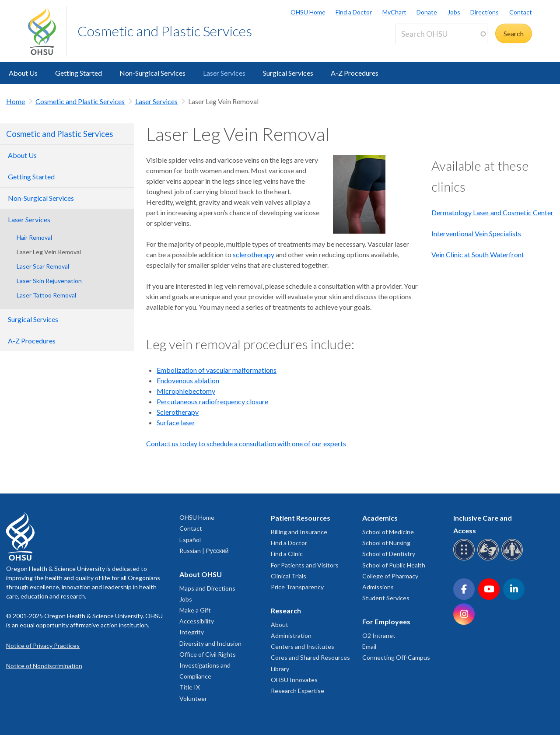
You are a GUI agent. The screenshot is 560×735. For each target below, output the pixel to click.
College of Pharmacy (390, 576)
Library (280, 669)
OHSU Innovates (294, 680)
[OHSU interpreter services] (513, 559)
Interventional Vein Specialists (476, 233)
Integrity (192, 632)
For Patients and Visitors (305, 565)
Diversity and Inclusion (210, 643)
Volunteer (193, 698)
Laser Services (224, 73)
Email (369, 646)
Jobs (454, 12)
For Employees (386, 621)
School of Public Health (394, 565)
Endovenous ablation (188, 380)
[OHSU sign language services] (489, 559)
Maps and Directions (207, 588)
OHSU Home (308, 12)
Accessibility (197, 621)
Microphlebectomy (186, 391)
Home (16, 101)
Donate (427, 12)
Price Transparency (297, 587)
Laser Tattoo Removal (46, 295)
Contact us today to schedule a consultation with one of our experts (246, 443)
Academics (380, 518)
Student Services (386, 598)
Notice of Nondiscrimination (44, 666)
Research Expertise (297, 691)
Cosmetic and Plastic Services (165, 31)
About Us (23, 73)
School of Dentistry (389, 554)
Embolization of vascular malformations (217, 370)
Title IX (190, 687)
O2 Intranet (379, 635)
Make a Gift (195, 610)
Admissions (378, 587)
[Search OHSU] (441, 34)
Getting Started (79, 73)
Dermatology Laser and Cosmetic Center (492, 212)
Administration (291, 635)
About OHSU (201, 574)
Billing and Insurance (299, 532)
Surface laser (176, 422)
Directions (485, 12)
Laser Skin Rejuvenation (49, 281)
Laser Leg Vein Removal (49, 252)
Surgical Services (288, 73)
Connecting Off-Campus (396, 657)
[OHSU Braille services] (465, 559)
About (280, 625)
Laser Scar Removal (43, 266)
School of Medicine (388, 532)
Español (190, 540)
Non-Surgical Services (152, 73)
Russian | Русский (204, 551)
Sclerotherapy (178, 412)
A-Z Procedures (355, 73)
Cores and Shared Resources (310, 657)
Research (286, 611)
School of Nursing (386, 543)
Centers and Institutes (303, 646)
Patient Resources (301, 518)
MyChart (394, 12)
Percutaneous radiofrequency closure (212, 401)
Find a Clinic (287, 554)
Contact (521, 12)
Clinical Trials (289, 576)
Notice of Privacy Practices (43, 646)
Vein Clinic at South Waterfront (478, 254)
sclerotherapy (254, 254)
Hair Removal (34, 237)
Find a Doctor (354, 12)
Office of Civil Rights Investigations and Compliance (208, 665)
